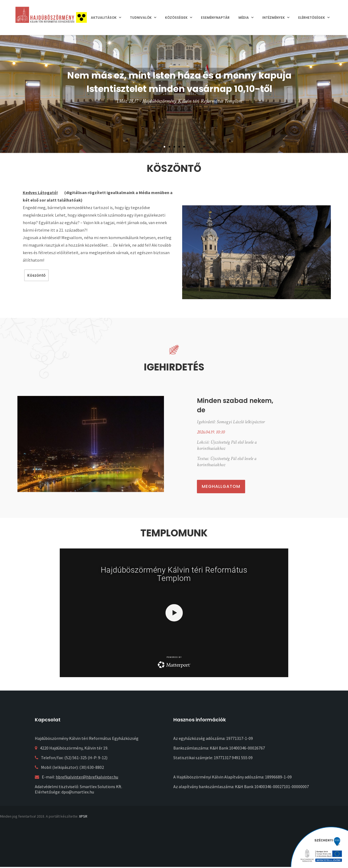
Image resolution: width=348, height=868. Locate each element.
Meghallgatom (221, 486)
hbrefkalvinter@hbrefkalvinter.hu (87, 777)
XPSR (83, 816)
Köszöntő (36, 275)
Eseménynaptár (215, 18)
